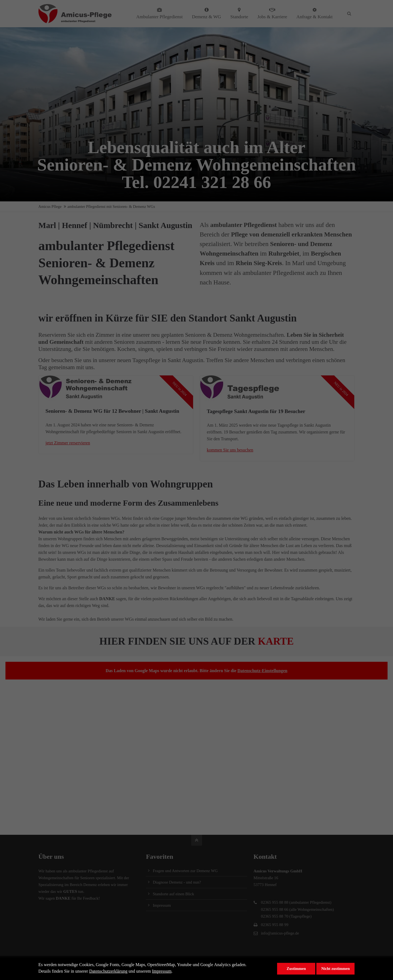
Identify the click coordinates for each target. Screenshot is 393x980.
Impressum (162, 971)
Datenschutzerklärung (108, 971)
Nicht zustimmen (335, 969)
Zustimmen (296, 969)
